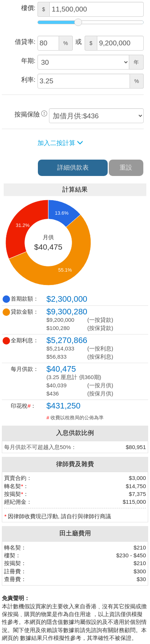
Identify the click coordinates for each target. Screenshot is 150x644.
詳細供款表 (73, 168)
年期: (28, 61)
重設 (126, 168)
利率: (28, 80)
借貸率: (25, 42)
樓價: (28, 8)
